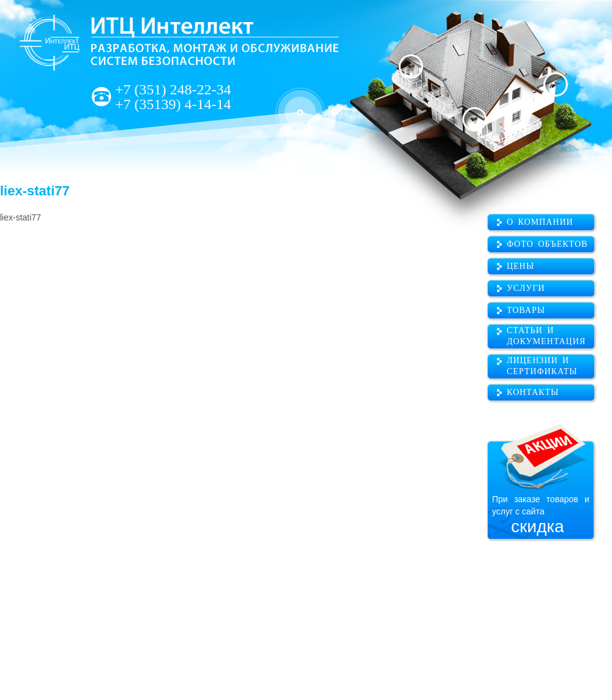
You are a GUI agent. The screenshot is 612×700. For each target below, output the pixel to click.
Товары (526, 310)
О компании (540, 222)
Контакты (533, 392)
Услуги (526, 288)
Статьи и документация (546, 336)
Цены (521, 266)
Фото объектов (547, 244)
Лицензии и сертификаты (542, 366)
